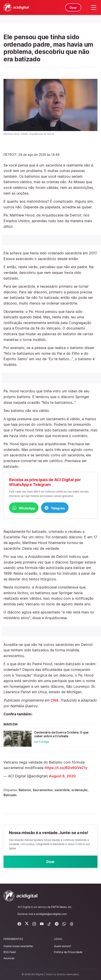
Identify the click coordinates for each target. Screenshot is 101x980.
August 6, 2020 (62, 776)
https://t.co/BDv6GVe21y (66, 768)
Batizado (10, 795)
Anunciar (9, 958)
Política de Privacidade (68, 952)
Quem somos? (63, 946)
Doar (73, 8)
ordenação (79, 790)
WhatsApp (24, 508)
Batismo (25, 790)
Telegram (55, 508)
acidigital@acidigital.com (51, 914)
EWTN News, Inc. (62, 907)
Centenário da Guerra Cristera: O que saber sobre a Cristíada (61, 734)
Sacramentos (43, 790)
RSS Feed (10, 952)
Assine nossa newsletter (18, 946)
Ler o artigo (42, 742)
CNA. (55, 700)
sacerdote (62, 790)
